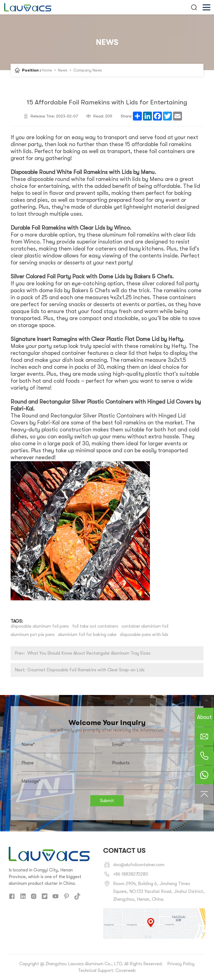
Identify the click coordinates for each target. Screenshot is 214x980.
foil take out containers (95, 626)
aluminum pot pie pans (33, 635)
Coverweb (126, 971)
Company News (88, 70)
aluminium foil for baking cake (87, 635)
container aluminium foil (145, 626)
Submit (107, 801)
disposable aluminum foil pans (40, 626)
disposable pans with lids (144, 635)
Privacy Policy (181, 964)
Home (47, 70)
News (63, 70)
